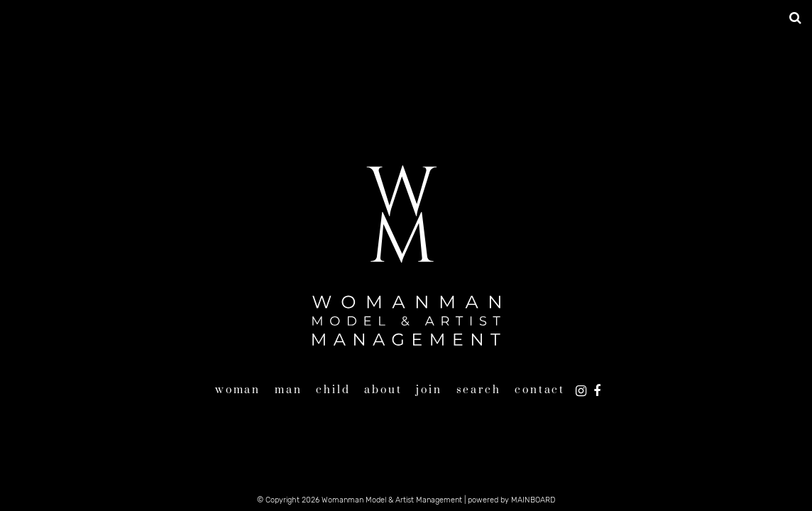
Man (288, 390)
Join (429, 390)
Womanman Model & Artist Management (406, 255)
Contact (540, 390)
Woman (238, 390)
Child (333, 390)
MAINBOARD (533, 500)
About (383, 390)
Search (479, 390)
